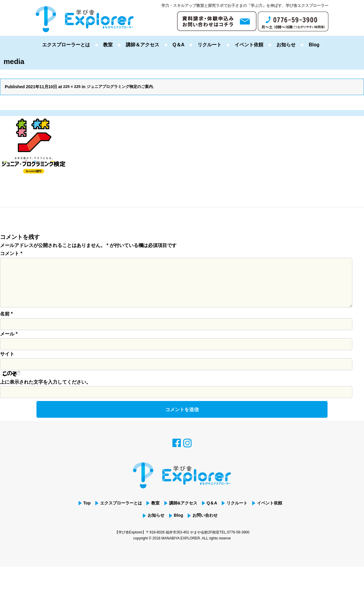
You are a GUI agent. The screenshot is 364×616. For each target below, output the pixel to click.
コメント (11, 253)
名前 (6, 323)
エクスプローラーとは (66, 45)
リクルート (209, 45)
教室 (108, 45)
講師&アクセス (201, 513)
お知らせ (286, 45)
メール (9, 343)
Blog (314, 45)
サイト (7, 363)
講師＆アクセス (143, 45)
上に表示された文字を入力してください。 (45, 392)
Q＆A (178, 45)
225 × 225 (72, 87)
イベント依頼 (249, 45)
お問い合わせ (226, 526)
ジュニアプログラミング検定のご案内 (123, 87)
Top (93, 513)
